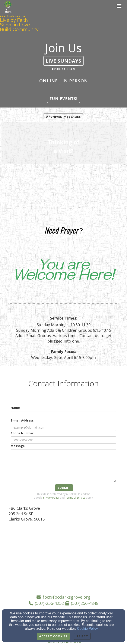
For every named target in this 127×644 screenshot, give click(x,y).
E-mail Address (22, 420)
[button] (63, 61)
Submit (64, 488)
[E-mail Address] (63, 427)
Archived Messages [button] (63, 117)
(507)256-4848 (85, 603)
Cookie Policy (87, 629)
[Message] (63, 466)
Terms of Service (75, 498)
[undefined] (63, 143)
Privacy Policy (51, 498)
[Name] (63, 415)
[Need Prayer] (61, 231)
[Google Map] (63, 557)
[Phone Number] (63, 440)
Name (15, 408)
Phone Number (22, 433)
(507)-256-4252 (49, 603)
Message (18, 446)
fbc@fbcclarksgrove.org (66, 597)
